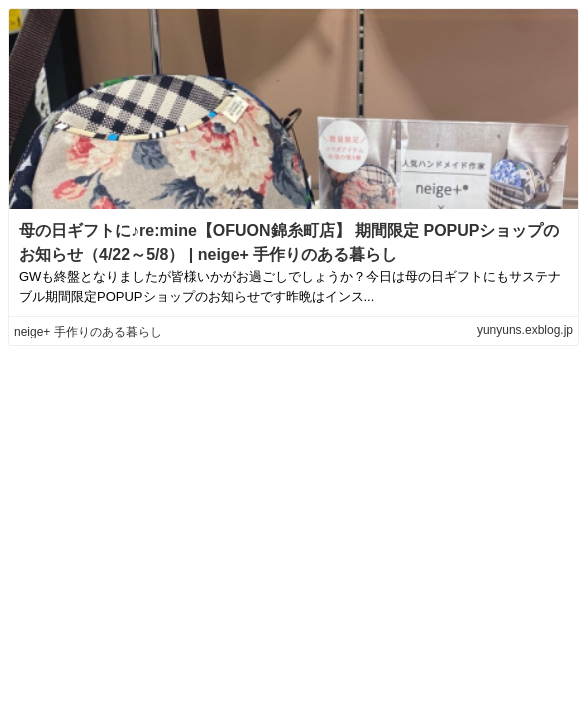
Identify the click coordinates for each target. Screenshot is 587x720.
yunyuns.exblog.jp (525, 330)
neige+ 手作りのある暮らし (88, 332)
